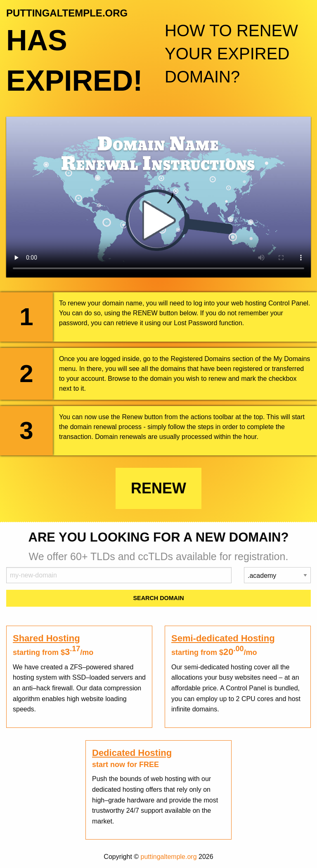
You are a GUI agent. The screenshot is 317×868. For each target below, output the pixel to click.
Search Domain (158, 598)
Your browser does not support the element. (158, 197)
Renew (158, 488)
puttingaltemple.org (169, 857)
